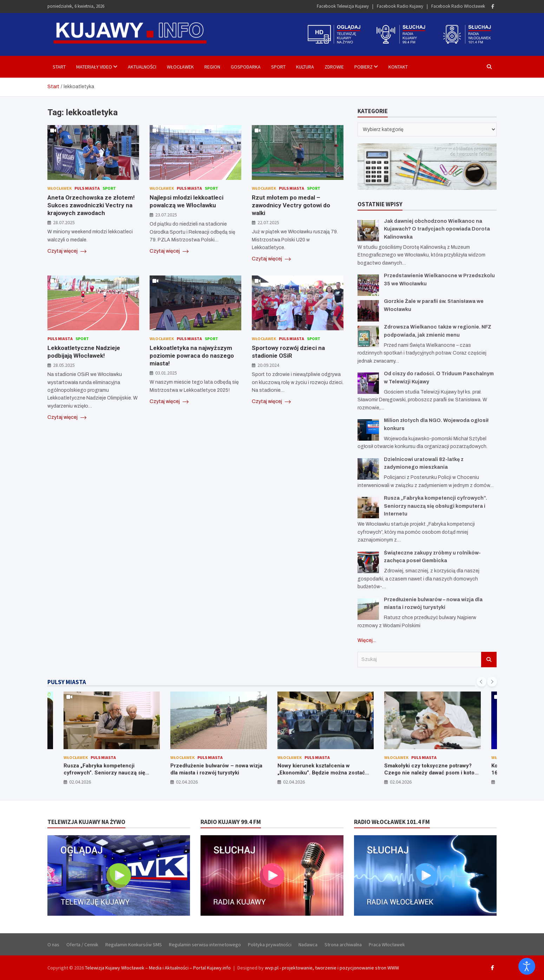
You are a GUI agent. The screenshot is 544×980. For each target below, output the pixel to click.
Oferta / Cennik (82, 945)
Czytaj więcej (67, 251)
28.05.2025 (64, 365)
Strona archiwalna (343, 945)
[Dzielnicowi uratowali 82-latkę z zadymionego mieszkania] (368, 469)
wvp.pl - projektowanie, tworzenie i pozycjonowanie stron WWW (332, 968)
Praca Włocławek (387, 945)
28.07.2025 (64, 222)
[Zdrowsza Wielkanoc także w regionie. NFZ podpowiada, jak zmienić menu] (368, 336)
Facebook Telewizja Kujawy (343, 6)
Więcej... (367, 640)
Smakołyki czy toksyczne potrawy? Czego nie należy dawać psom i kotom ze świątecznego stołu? (432, 773)
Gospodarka (246, 67)
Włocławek (180, 67)
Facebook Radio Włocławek (458, 6)
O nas (53, 945)
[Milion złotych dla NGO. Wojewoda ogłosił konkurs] (368, 430)
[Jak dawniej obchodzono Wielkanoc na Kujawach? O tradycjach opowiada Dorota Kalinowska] (368, 231)
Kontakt (398, 67)
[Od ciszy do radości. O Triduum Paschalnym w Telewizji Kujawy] (368, 383)
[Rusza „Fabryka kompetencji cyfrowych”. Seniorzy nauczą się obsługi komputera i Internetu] (368, 508)
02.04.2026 (80, 782)
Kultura (305, 67)
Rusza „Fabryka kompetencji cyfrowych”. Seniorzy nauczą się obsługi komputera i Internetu (435, 506)
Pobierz (363, 67)
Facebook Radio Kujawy (400, 6)
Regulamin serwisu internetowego (205, 945)
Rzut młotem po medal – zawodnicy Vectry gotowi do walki (291, 205)
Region (212, 67)
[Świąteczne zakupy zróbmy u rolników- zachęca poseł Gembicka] (368, 562)
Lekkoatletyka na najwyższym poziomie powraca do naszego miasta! (192, 356)
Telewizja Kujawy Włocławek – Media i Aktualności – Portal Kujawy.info (158, 968)
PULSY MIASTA (67, 682)
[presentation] (481, 682)
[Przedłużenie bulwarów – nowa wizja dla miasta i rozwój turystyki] (368, 609)
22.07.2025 (268, 222)
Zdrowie (334, 67)
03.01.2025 (166, 373)
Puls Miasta (87, 188)
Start (59, 67)
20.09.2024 (268, 365)
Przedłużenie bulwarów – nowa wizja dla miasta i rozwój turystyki (216, 769)
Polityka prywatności (270, 945)
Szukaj (489, 660)
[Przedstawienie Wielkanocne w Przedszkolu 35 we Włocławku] (368, 285)
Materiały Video (94, 67)
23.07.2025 (166, 215)
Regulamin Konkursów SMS (134, 945)
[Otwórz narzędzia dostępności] (527, 966)
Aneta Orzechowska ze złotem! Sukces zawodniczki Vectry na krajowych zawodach (91, 205)
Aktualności (142, 67)
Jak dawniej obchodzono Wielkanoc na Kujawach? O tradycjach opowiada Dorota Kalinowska (437, 229)
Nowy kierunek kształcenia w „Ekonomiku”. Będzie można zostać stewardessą (321, 773)
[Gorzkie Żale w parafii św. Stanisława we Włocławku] (368, 311)
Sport (278, 67)
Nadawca (308, 945)
